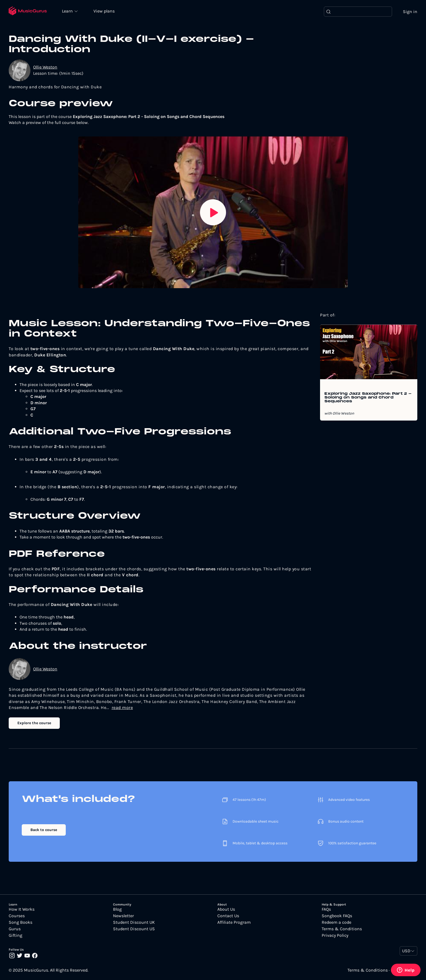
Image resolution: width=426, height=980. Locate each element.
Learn (68, 11)
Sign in (410, 12)
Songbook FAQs (337, 916)
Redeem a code (336, 922)
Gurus (15, 929)
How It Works (22, 909)
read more (122, 708)
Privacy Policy (335, 935)
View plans (105, 11)
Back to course (44, 830)
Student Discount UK (134, 922)
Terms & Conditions (342, 929)
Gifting (15, 935)
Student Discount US (134, 929)
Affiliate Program (234, 922)
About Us (226, 909)
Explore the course (34, 723)
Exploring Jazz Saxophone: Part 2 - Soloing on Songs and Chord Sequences (368, 398)
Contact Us (228, 916)
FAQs (326, 909)
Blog (117, 909)
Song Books (21, 922)
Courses (17, 916)
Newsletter (123, 916)
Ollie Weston (45, 67)
